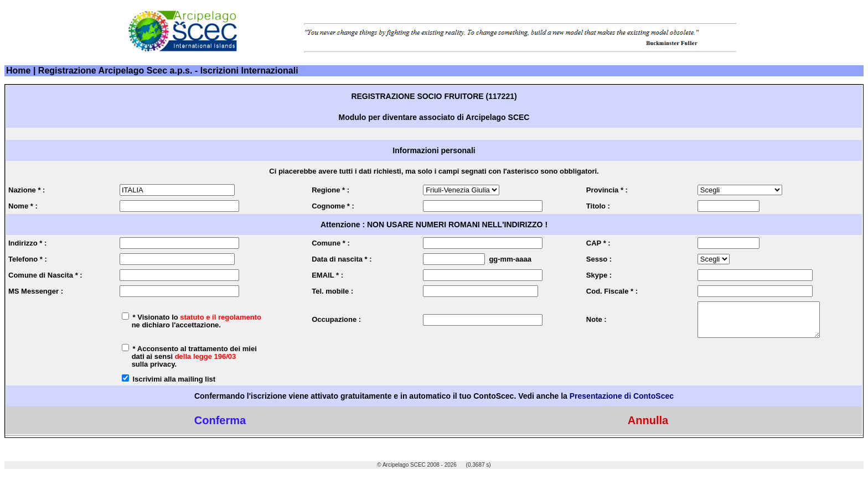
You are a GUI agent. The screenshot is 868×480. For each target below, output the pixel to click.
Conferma (220, 427)
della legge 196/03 (206, 363)
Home (18, 71)
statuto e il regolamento (221, 320)
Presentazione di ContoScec (622, 403)
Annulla (648, 427)
